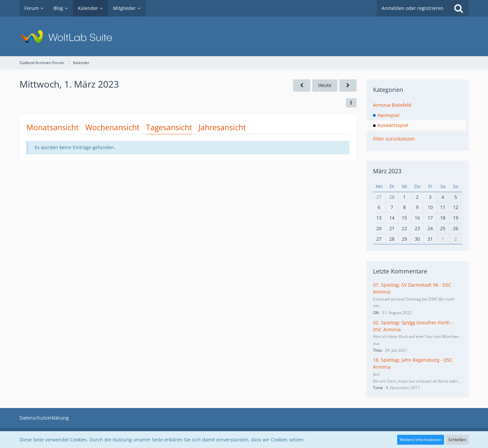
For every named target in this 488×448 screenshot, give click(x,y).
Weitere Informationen (421, 440)
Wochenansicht (112, 127)
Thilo (377, 350)
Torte (378, 388)
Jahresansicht (222, 127)
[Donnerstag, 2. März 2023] (348, 85)
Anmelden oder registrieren (413, 8)
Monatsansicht (53, 127)
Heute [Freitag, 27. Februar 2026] (325, 85)
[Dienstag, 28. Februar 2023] (302, 85)
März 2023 (387, 171)
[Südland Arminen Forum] (244, 36)
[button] (351, 103)
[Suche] (459, 8)
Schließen (457, 440)
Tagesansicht (169, 127)
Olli (376, 313)
